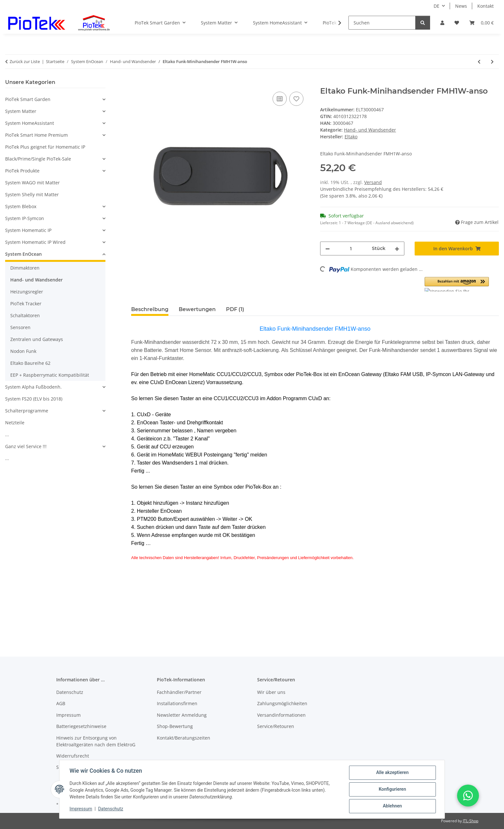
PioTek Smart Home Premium (36, 135)
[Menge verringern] (328, 249)
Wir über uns (271, 692)
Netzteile (15, 423)
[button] (442, 23)
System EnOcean (23, 254)
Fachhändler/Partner (179, 692)
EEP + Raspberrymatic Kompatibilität (50, 375)
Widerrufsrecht (73, 756)
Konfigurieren (392, 789)
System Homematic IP (28, 230)
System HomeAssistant (30, 123)
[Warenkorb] (482, 23)
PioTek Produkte (22, 171)
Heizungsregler (27, 292)
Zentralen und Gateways (37, 339)
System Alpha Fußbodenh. (33, 387)
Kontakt (486, 6)
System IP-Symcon (25, 218)
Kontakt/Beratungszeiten (184, 738)
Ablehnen (392, 806)
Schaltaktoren (25, 315)
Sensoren (20, 327)
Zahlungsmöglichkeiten (282, 703)
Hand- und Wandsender (370, 130)
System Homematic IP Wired (35, 242)
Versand (373, 182)
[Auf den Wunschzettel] (296, 99)
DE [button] (437, 6)
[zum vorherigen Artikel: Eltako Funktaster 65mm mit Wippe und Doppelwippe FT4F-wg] (479, 62)
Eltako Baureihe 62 (30, 363)
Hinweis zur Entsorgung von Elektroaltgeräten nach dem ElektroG (96, 741)
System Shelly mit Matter (32, 194)
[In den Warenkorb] (136, 83)
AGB (61, 703)
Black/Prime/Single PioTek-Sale (38, 159)
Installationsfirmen (177, 703)
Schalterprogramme (27, 411)
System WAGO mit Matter (32, 183)
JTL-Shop (471, 821)
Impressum (81, 809)
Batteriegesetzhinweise (81, 726)
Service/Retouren (276, 726)
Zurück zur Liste (25, 61)
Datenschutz (111, 809)
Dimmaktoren (25, 268)
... (7, 434)
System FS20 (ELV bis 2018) (34, 399)
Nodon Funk (23, 351)
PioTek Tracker (26, 304)
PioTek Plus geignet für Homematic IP (45, 147)
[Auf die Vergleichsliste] (280, 99)
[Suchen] (382, 23)
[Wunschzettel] (457, 23)
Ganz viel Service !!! (26, 446)
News (461, 6)
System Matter (21, 111)
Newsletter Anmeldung (182, 715)
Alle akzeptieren (392, 773)
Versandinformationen (281, 715)
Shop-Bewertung (175, 726)
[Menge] (351, 249)
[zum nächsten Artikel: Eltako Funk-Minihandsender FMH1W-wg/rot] (492, 62)
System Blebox (21, 206)
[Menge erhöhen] (397, 249)
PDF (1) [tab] (235, 309)
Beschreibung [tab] (150, 309)
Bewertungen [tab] (197, 309)
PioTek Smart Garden (28, 99)
